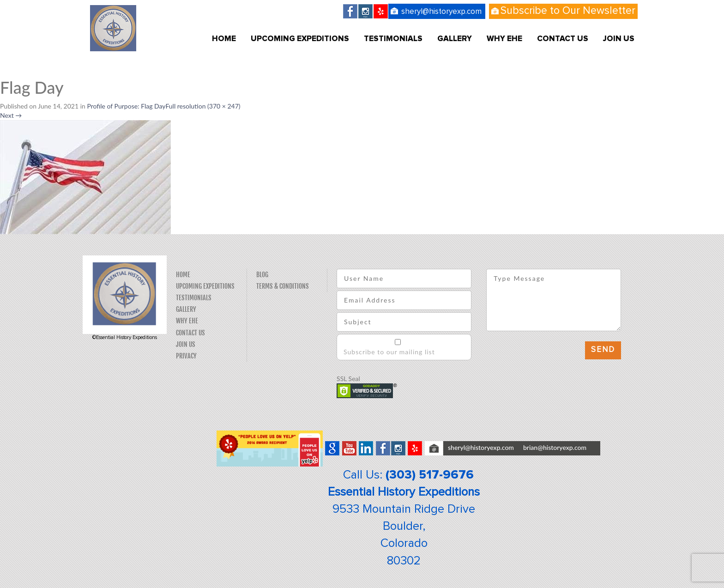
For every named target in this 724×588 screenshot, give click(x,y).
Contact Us (563, 39)
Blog (262, 275)
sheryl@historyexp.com (441, 12)
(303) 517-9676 (430, 475)
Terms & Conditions (283, 286)
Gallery (455, 39)
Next (11, 115)
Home (224, 39)
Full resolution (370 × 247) (203, 106)
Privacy (186, 356)
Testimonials (393, 39)
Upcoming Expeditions (300, 39)
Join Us (619, 39)
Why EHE (504, 39)
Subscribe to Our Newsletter (568, 11)
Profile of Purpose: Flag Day (126, 106)
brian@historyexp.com (555, 447)
